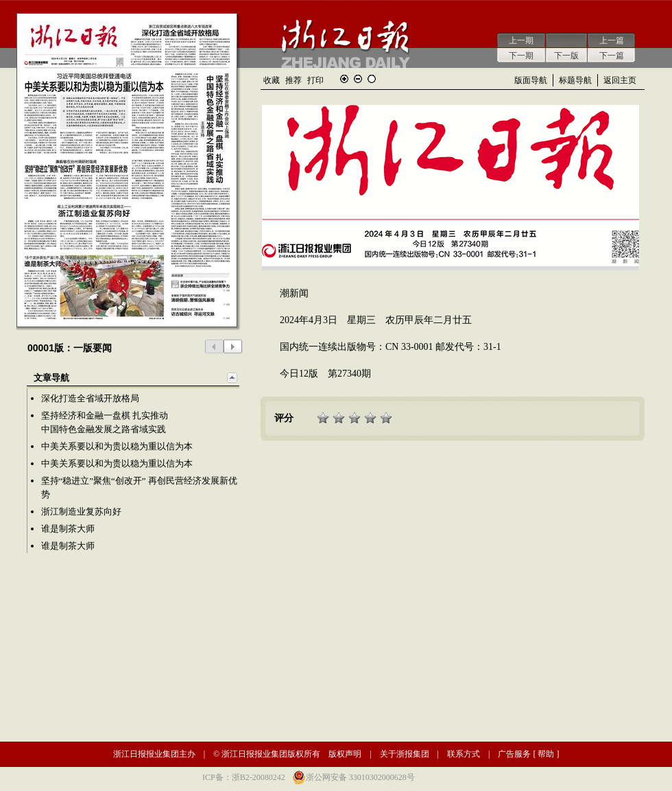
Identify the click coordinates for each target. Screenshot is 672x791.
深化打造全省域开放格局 (90, 398)
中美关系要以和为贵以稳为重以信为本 (117, 446)
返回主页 (620, 80)
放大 (344, 79)
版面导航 (531, 80)
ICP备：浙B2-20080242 (244, 777)
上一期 (521, 40)
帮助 (546, 754)
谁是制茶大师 (68, 529)
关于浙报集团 (405, 754)
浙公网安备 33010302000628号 (360, 777)
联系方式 (464, 754)
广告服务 (514, 754)
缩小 (358, 79)
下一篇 (612, 56)
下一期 (521, 56)
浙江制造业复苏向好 (81, 511)
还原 (372, 79)
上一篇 (612, 40)
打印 (315, 80)
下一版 (566, 56)
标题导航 (575, 80)
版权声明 (345, 754)
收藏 (272, 80)
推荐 (293, 80)
